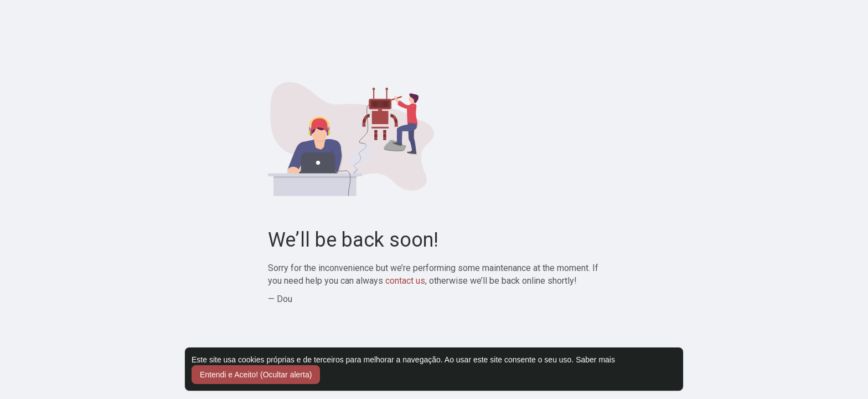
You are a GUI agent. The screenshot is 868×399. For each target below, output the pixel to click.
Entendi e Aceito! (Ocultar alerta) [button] (256, 375)
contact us (405, 281)
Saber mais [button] (595, 360)
